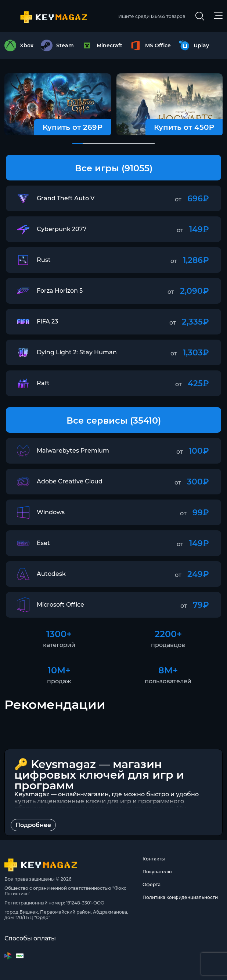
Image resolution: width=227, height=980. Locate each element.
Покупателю (157, 872)
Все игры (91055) (114, 168)
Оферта (152, 884)
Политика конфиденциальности (180, 897)
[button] (78, 143)
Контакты (154, 859)
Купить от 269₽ (73, 127)
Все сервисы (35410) (114, 420)
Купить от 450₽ (184, 127)
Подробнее (33, 825)
